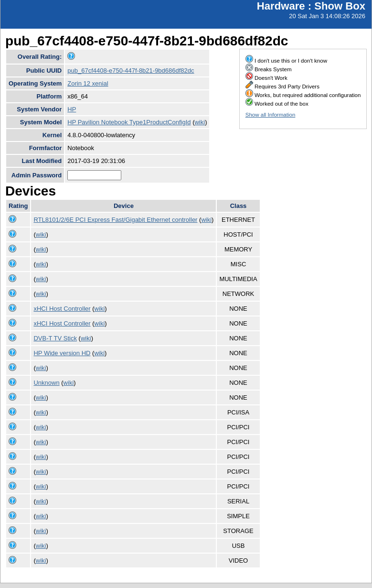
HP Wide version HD (62, 353)
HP (72, 109)
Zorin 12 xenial (88, 83)
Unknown (46, 383)
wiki (200, 122)
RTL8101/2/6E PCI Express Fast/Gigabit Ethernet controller (115, 220)
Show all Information (271, 115)
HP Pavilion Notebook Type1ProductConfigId (129, 122)
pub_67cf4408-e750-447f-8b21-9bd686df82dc (131, 71)
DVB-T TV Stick (55, 338)
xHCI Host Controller (62, 309)
